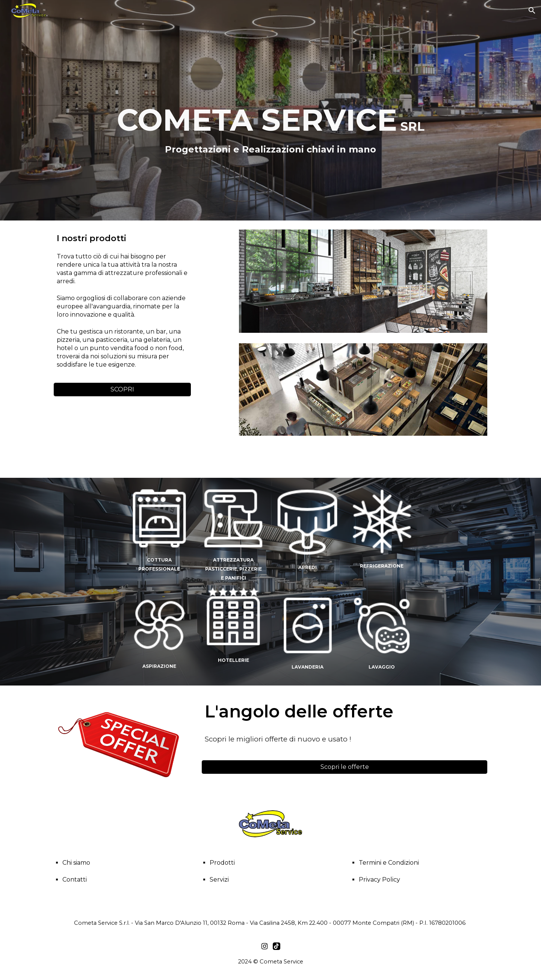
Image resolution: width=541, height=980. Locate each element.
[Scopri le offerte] (345, 767)
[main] (270, 116)
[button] (532, 11)
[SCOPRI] (122, 389)
